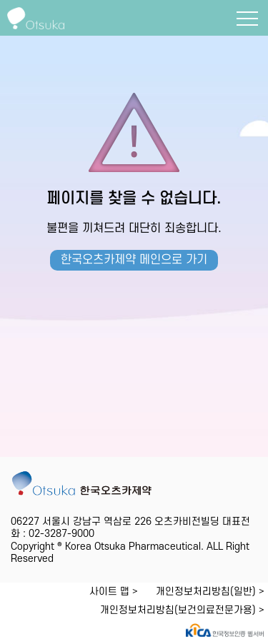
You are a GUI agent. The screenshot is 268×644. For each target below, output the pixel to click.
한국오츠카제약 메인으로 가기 (134, 260)
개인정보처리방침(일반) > (210, 592)
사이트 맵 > (114, 592)
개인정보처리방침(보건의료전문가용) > (182, 610)
